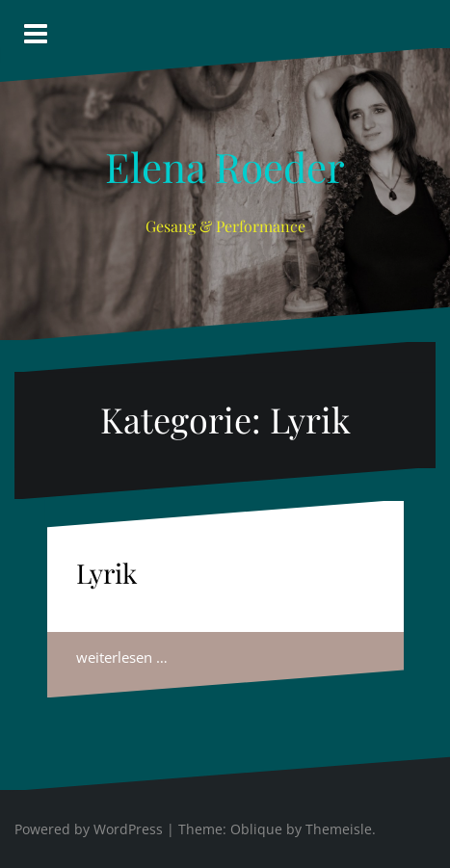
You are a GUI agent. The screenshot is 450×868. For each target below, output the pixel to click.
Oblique (256, 829)
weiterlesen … (122, 657)
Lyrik (106, 573)
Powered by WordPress (89, 829)
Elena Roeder (225, 167)
